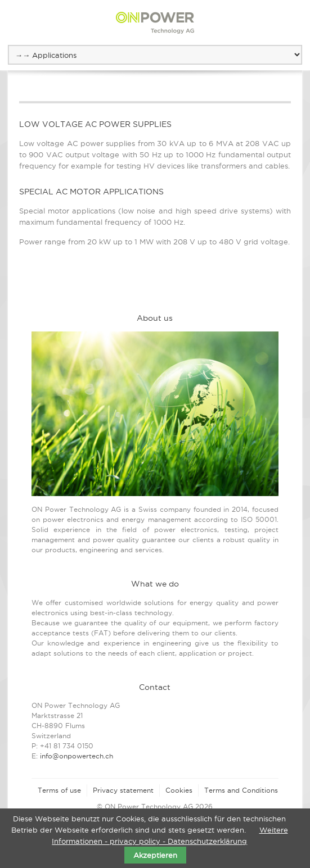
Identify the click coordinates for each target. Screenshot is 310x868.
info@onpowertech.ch (77, 756)
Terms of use (59, 790)
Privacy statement (123, 790)
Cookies (179, 790)
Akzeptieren (155, 855)
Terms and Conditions (241, 790)
